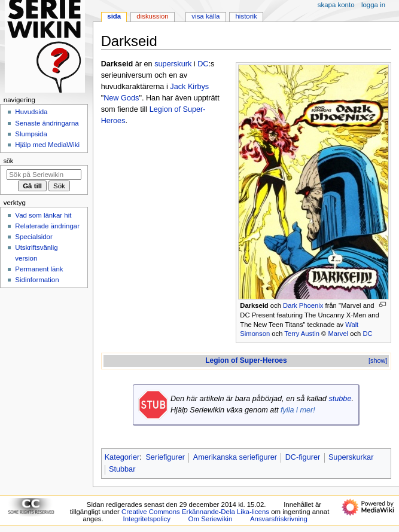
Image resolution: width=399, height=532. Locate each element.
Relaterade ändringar (47, 226)
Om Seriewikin (211, 519)
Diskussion (152, 16)
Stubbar (122, 469)
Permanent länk (39, 269)
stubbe (340, 399)
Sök (8, 161)
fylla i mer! (298, 410)
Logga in (373, 5)
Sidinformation (37, 280)
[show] (378, 360)
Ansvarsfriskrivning (279, 519)
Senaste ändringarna (47, 123)
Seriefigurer (165, 457)
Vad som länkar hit (43, 215)
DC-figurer (303, 457)
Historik (246, 16)
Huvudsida (31, 112)
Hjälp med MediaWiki (47, 145)
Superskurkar (351, 457)
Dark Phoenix (303, 305)
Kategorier (122, 457)
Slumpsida (31, 134)
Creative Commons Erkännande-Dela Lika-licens (195, 512)
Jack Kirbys (189, 87)
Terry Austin (302, 334)
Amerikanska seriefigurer (235, 457)
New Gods (121, 98)
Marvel (338, 334)
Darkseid (254, 305)
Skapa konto (336, 5)
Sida (114, 16)
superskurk (173, 64)
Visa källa (205, 16)
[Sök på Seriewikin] (44, 175)
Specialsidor (33, 237)
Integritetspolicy (147, 519)
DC (367, 334)
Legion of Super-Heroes (246, 360)
